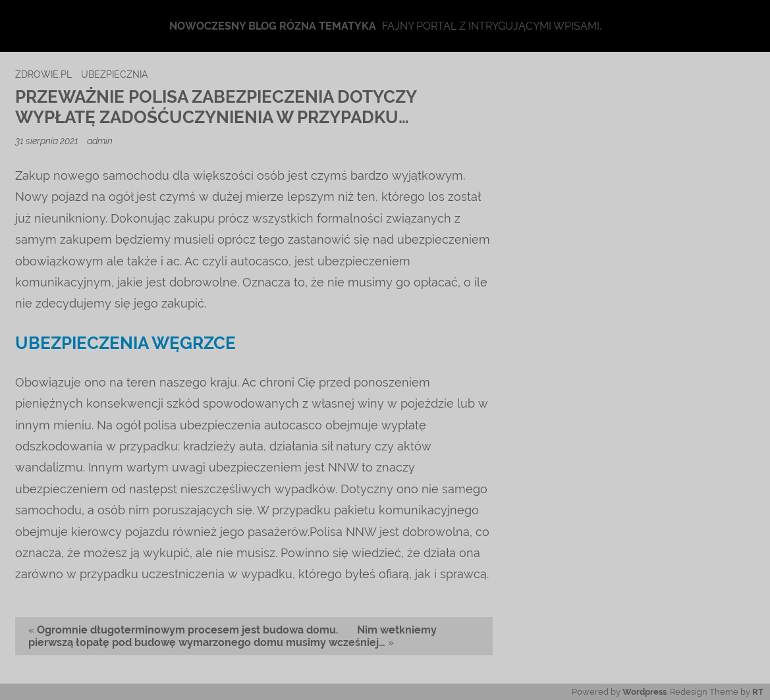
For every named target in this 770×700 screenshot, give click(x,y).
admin (100, 141)
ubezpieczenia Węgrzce (125, 343)
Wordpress (645, 692)
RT (758, 692)
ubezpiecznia (114, 74)
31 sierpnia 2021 (48, 141)
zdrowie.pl (43, 74)
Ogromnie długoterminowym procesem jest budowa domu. (188, 630)
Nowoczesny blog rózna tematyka (273, 26)
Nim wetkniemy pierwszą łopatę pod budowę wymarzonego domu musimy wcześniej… (233, 636)
